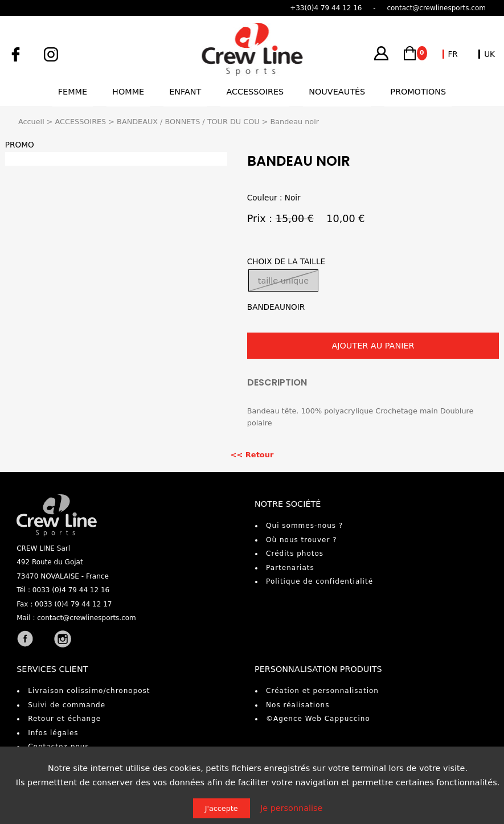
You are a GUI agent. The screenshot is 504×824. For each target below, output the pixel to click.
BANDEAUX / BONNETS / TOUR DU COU (188, 122)
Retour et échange (64, 719)
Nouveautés (337, 92)
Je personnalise (291, 808)
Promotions (418, 92)
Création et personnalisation (322, 691)
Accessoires (255, 92)
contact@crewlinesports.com (87, 618)
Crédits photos (295, 554)
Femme (73, 92)
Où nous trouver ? (301, 540)
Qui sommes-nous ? (304, 526)
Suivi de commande (67, 705)
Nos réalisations (298, 705)
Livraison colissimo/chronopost (89, 691)
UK (489, 54)
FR (453, 54)
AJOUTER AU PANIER (373, 346)
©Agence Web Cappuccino (318, 719)
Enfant (185, 92)
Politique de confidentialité (319, 581)
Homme (128, 92)
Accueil (31, 122)
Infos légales (53, 733)
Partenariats (290, 568)
